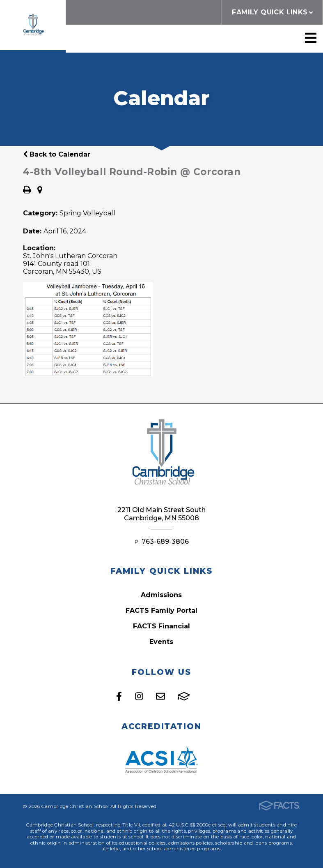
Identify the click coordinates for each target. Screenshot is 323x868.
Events (161, 642)
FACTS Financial (161, 626)
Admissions (161, 595)
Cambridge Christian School (33, 25)
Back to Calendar (57, 154)
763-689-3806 (165, 541)
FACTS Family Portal (161, 611)
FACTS (184, 696)
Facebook (119, 696)
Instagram (139, 696)
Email (160, 696)
